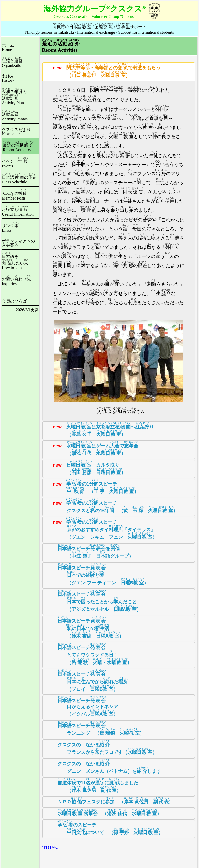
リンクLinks (11, 228)
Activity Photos (15, 117)
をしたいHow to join (15, 262)
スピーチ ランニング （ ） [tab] (95, 728)
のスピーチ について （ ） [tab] (104, 828)
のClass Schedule (19, 180)
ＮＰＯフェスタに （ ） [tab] (109, 801)
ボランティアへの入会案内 (18, 243)
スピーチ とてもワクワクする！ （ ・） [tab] (88, 654)
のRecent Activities (18, 148)
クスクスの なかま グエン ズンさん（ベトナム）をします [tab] (103, 766)
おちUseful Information (18, 212)
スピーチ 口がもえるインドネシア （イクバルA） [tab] (82, 706)
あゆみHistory (8, 78)
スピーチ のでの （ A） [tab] (84, 627)
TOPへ (50, 848)
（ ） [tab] (103, 812)
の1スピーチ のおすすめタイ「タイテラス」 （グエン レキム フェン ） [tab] (101, 528)
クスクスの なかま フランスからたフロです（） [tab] (101, 747)
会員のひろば (14, 301)
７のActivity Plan (14, 97)
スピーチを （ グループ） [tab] (89, 551)
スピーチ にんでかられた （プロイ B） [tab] (86, 681)
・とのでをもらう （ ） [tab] (103, 70)
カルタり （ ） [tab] (86, 468)
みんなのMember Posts (14, 196)
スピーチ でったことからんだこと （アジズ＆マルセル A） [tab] (93, 601)
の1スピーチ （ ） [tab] (92, 487)
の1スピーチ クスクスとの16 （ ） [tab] (111, 506)
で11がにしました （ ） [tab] (92, 785)
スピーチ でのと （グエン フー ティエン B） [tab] (97, 574)
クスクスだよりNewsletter (16, 132)
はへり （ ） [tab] (99, 429)
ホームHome (8, 47)
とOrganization (13, 63)
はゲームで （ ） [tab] (92, 448)
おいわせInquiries (16, 281)
